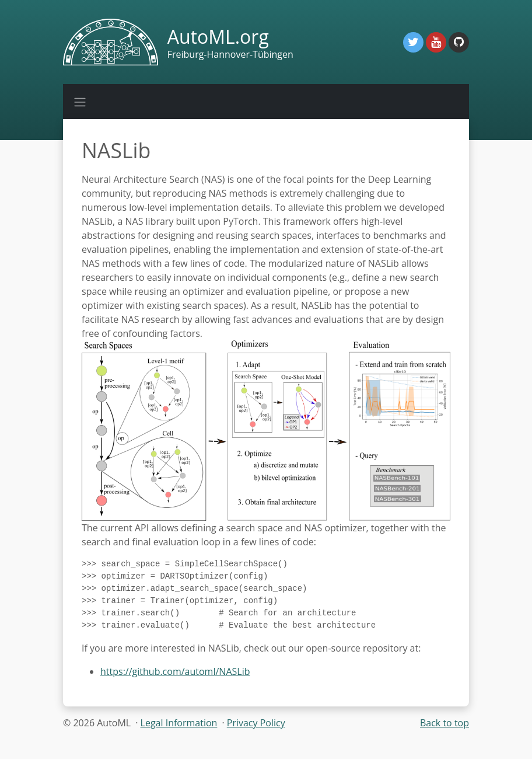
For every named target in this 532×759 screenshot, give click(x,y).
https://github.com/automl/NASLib (175, 678)
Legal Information (179, 730)
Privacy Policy (256, 730)
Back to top (444, 730)
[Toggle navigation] (80, 102)
